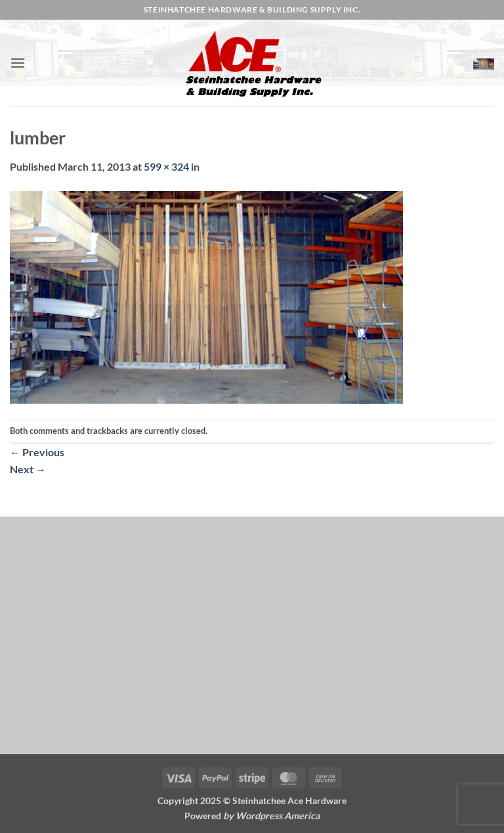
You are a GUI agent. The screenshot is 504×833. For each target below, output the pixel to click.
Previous (37, 452)
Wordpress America (278, 816)
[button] (18, 63)
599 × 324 (166, 166)
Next (28, 469)
